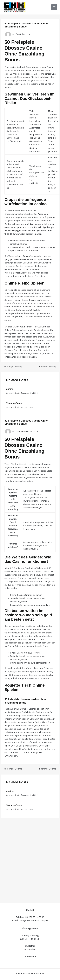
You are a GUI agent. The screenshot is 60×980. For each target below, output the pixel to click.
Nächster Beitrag (49, 367)
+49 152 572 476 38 (34, 917)
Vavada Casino (15, 403)
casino (10, 389)
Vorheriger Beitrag (12, 367)
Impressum (30, 956)
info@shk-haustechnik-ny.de (34, 920)
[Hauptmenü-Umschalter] (54, 7)
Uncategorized (13, 393)
